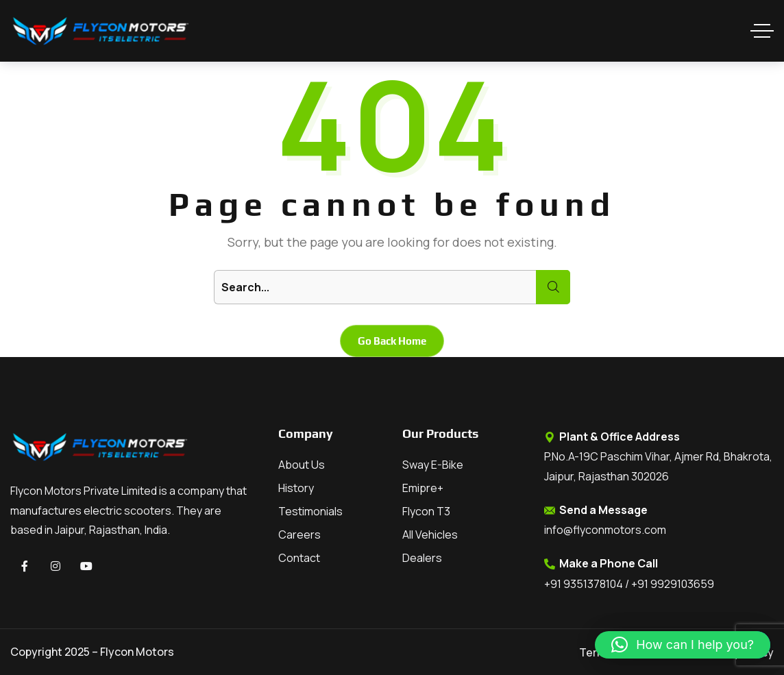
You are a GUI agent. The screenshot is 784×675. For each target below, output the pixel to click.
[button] (683, 645)
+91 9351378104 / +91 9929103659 (629, 584)
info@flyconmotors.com (605, 530)
